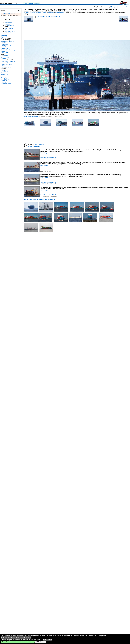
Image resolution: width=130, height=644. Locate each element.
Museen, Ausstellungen (7, 73)
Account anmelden (123, 7)
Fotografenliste (5, 79)
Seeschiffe (51, 13)
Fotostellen (4, 81)
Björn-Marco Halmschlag (31, 116)
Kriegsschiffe (4, 48)
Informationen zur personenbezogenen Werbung (16, 638)
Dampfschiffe (4, 44)
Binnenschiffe (4, 43)
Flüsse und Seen (5, 63)
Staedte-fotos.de (9, 30)
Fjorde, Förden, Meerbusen (8, 61)
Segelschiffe (4, 37)
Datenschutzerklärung (6, 84)
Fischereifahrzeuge (6, 46)
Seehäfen (3, 59)
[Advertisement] (31, 30)
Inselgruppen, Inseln (6, 64)
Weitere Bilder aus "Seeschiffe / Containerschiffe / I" (39, 200)
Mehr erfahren (48, 640)
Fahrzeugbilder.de (9, 26)
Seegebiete (4, 35)
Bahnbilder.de (8, 23)
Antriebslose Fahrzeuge (7, 41)
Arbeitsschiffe (4, 51)
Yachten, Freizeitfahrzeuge (8, 50)
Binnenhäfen (4, 56)
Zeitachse (3, 82)
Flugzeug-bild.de (9, 28)
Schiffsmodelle (5, 72)
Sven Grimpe (44, 153)
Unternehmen (5, 74)
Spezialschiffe (5, 53)
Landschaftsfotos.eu (10, 31)
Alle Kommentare (40, 144)
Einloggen (114, 7)
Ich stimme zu (41, 642)
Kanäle (3, 66)
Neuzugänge (4, 78)
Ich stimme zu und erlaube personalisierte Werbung (18, 642)
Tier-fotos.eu (8, 33)
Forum (26, 3)
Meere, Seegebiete (6, 67)
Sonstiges (3, 70)
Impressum (37, 3)
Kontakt (31, 3)
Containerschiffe (60, 13)
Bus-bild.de (8, 24)
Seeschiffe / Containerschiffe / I (49, 17)
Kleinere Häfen (5, 57)
